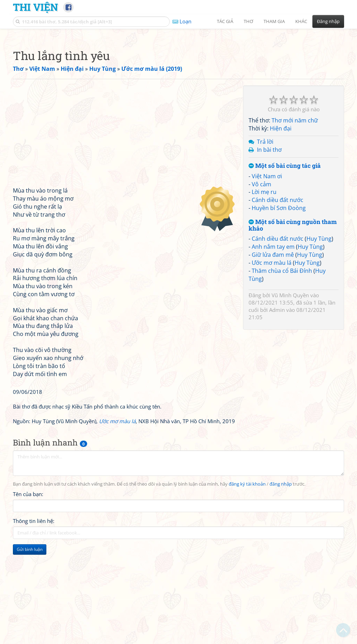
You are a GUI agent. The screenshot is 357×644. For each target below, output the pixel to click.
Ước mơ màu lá (272, 360)
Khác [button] (301, 21)
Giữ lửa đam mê (273, 352)
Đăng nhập (328, 21)
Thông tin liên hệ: (34, 619)
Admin (277, 407)
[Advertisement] (178, 82)
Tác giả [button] (225, 21)
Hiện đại (281, 226)
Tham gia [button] (274, 21)
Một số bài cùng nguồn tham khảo (293, 323)
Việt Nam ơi (267, 274)
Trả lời (265, 239)
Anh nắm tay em (273, 344)
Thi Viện (35, 7)
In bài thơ (269, 247)
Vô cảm (261, 282)
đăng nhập (281, 582)
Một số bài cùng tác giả (285, 264)
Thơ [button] (248, 21)
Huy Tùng (319, 336)
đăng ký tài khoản (247, 582)
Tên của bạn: (28, 592)
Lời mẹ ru (264, 290)
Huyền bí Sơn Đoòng (279, 306)
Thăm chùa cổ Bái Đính (282, 368)
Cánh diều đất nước (278, 298)
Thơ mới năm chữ (295, 218)
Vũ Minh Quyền (290, 393)
